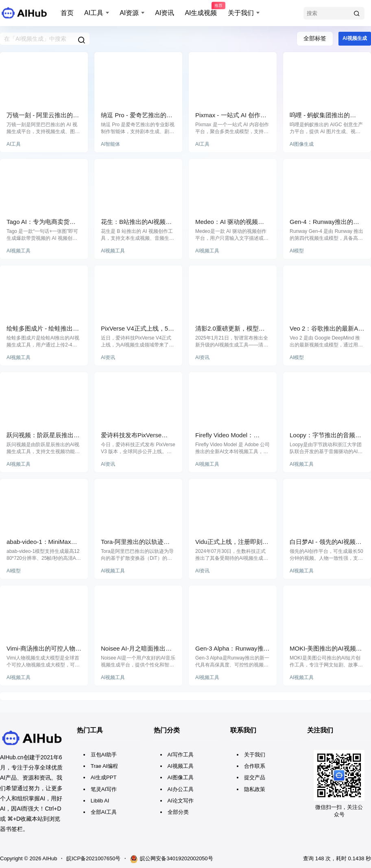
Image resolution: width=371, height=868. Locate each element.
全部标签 (315, 38)
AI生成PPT (104, 777)
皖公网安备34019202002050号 (171, 859)
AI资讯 (165, 13)
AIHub (49, 858)
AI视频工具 (19, 251)
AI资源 (129, 13)
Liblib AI (100, 801)
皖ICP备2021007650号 (93, 858)
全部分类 (178, 812)
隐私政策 (255, 789)
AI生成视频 (201, 9)
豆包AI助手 (104, 755)
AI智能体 (110, 144)
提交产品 (255, 777)
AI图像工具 (181, 777)
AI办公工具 (181, 789)
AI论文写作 (181, 801)
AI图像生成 (302, 144)
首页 (67, 13)
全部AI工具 (104, 812)
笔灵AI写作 (104, 789)
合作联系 (255, 766)
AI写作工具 (181, 755)
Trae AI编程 (104, 766)
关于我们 (241, 13)
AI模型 (297, 251)
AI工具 (94, 13)
